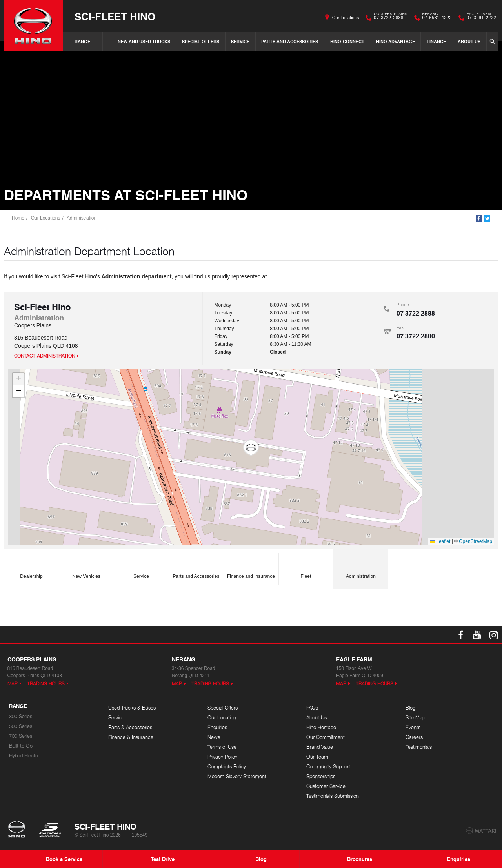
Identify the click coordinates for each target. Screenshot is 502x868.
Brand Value (320, 747)
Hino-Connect (347, 41)
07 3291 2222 (480, 18)
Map (13, 684)
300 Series (21, 716)
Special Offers (201, 41)
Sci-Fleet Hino (115, 16)
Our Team (317, 757)
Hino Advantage (396, 41)
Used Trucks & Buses (132, 708)
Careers (414, 737)
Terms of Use (222, 747)
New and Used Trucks (144, 41)
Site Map (415, 718)
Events (413, 727)
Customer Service (326, 786)
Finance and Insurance (251, 567)
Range (82, 41)
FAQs (312, 708)
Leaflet (440, 541)
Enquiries (217, 727)
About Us (469, 41)
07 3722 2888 (389, 18)
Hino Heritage (321, 727)
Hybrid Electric (25, 756)
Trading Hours (46, 684)
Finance (436, 41)
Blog (410, 708)
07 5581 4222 (435, 18)
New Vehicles (86, 567)
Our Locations (346, 18)
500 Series (21, 726)
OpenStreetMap (476, 541)
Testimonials (419, 747)
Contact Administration (45, 356)
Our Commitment (326, 737)
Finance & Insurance (131, 737)
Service (240, 41)
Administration (82, 218)
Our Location (222, 718)
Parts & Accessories (130, 727)
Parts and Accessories (290, 41)
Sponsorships (321, 776)
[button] (251, 448)
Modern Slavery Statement (237, 776)
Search (492, 41)
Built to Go (21, 746)
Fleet (306, 567)
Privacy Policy (222, 757)
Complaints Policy (227, 767)
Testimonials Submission (333, 796)
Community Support (328, 767)
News (214, 737)
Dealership (31, 567)
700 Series (21, 736)
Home (18, 218)
